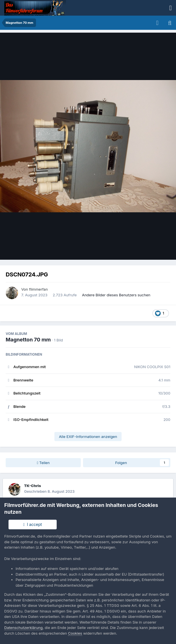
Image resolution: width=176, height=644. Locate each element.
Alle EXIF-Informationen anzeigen (88, 437)
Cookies (75, 633)
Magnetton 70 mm (28, 340)
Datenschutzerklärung (23, 628)
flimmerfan (38, 289)
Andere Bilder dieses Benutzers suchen (116, 295)
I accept (33, 524)
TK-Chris (33, 486)
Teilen (43, 463)
